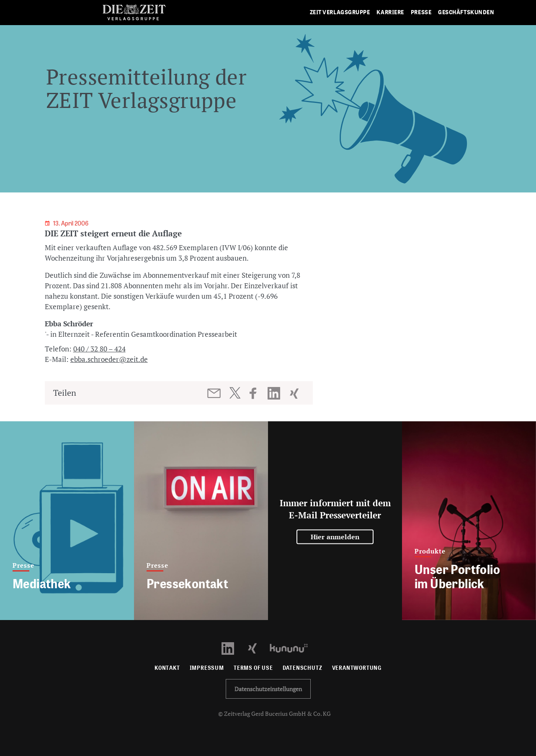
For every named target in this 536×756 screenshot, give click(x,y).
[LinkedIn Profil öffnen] (233, 647)
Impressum (207, 668)
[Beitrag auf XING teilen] (295, 393)
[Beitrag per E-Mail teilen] (215, 393)
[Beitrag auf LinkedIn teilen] (275, 393)
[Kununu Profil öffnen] (293, 647)
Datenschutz (303, 668)
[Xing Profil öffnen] (257, 647)
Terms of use (253, 668)
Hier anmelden (335, 537)
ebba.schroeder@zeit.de (109, 359)
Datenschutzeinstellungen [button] (268, 689)
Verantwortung (357, 668)
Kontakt (167, 668)
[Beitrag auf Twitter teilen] (235, 393)
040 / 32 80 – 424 (99, 349)
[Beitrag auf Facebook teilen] (257, 393)
